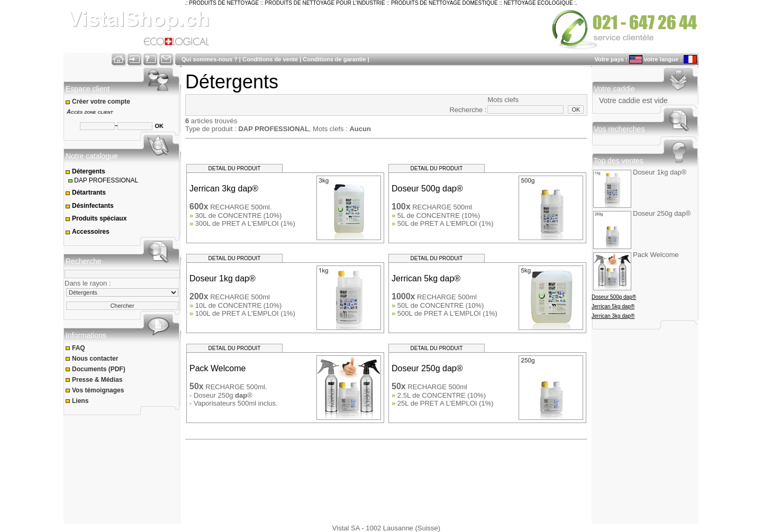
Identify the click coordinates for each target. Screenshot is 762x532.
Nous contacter (93, 359)
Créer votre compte (99, 102)
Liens (78, 401)
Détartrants (85, 192)
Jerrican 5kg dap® (613, 306)
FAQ (76, 348)
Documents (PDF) (96, 369)
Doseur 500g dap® (614, 297)
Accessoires (87, 232)
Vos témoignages (96, 390)
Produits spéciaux (96, 218)
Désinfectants (89, 206)
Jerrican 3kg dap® (613, 316)
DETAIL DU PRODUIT (235, 168)
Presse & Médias (95, 380)
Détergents (85, 171)
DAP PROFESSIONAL (102, 180)
